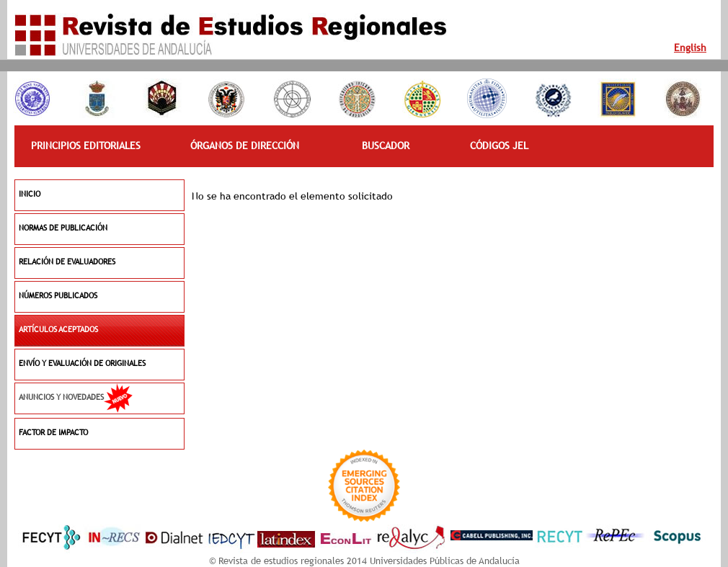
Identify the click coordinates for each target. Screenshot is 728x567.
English (690, 48)
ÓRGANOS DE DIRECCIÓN (245, 146)
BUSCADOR (386, 146)
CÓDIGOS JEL (499, 146)
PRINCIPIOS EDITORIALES (86, 146)
